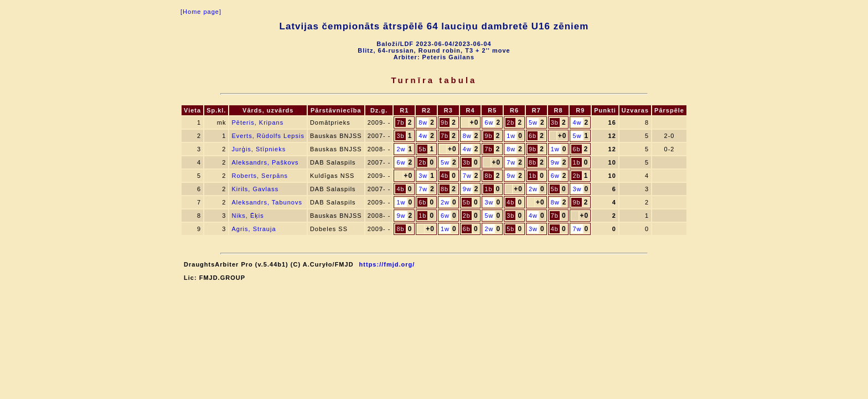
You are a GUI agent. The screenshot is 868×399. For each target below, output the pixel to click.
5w (533, 122)
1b (576, 162)
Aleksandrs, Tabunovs (267, 202)
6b (533, 136)
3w (423, 176)
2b (510, 122)
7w (511, 162)
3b (555, 122)
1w (511, 136)
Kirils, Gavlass (255, 189)
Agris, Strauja (254, 229)
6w (489, 122)
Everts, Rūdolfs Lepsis (268, 136)
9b (445, 122)
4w (577, 122)
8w (423, 122)
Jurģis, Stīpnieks (259, 149)
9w (555, 162)
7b (400, 122)
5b (422, 149)
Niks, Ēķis (247, 216)
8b (533, 162)
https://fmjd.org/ (387, 264)
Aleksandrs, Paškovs (265, 162)
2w (401, 149)
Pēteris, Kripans (257, 122)
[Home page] (201, 12)
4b (445, 176)
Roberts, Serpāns (260, 176)
